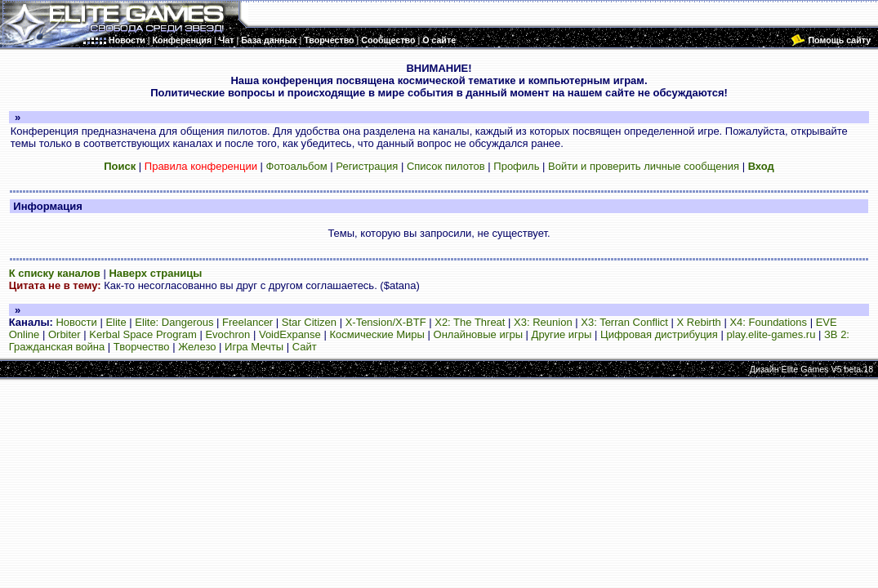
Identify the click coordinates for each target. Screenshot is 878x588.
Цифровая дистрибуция (659, 334)
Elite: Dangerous (174, 322)
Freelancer (247, 322)
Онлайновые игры (478, 334)
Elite (116, 322)
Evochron (227, 334)
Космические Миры (377, 334)
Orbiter (65, 334)
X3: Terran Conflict (624, 322)
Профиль (516, 166)
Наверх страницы (155, 273)
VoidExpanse (290, 334)
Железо (197, 347)
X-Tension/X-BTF (386, 322)
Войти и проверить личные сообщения (644, 166)
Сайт (305, 347)
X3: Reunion (543, 322)
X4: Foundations (768, 322)
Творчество (142, 347)
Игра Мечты (254, 347)
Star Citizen (309, 322)
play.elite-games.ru (771, 334)
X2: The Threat (470, 322)
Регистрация (367, 166)
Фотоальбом (297, 166)
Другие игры (562, 334)
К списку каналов (55, 273)
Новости (76, 322)
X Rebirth (699, 322)
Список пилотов (446, 166)
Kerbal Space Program (143, 334)
